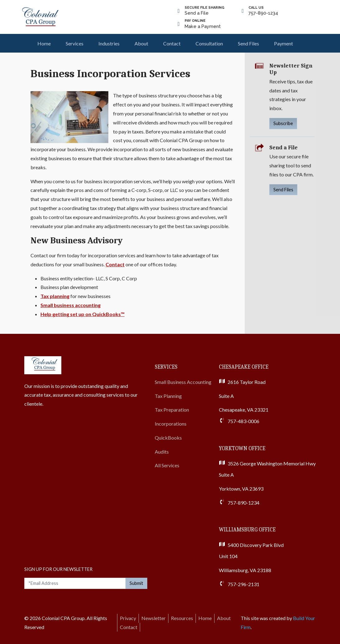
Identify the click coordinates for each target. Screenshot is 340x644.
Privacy (128, 618)
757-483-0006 (243, 421)
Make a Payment (203, 23)
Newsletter (153, 618)
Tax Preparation (172, 410)
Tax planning (55, 296)
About (141, 43)
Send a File (205, 10)
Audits (162, 452)
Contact (172, 43)
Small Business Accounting (183, 382)
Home (44, 43)
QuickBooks (168, 438)
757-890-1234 (263, 10)
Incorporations (171, 424)
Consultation (209, 43)
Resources (182, 618)
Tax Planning (168, 396)
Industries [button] (109, 43)
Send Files (248, 43)
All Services (167, 465)
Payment (283, 43)
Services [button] (75, 43)
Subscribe (283, 123)
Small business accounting (71, 305)
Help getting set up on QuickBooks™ (83, 314)
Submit (136, 583)
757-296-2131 (243, 584)
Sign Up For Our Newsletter (58, 569)
